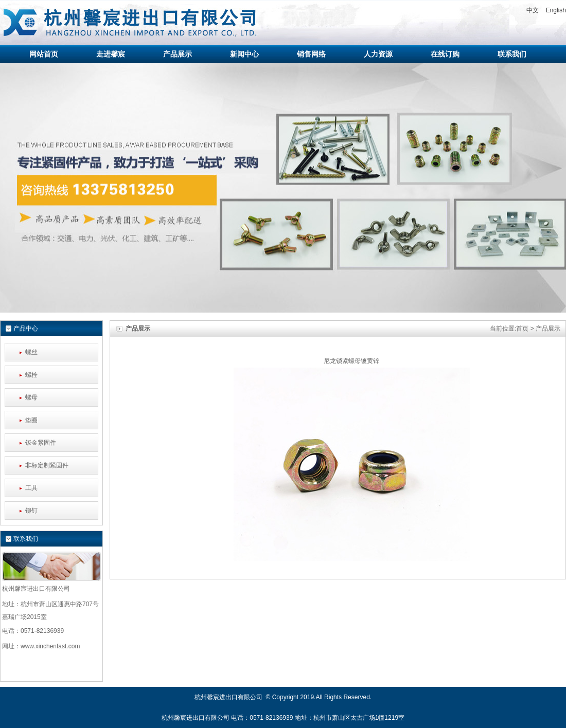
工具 (31, 488)
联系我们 (26, 539)
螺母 (31, 397)
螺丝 (31, 352)
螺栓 (31, 375)
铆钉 (31, 511)
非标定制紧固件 (47, 465)
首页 (522, 329)
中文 (533, 10)
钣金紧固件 (41, 443)
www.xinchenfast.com (50, 646)
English (556, 10)
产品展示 (548, 329)
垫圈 (31, 420)
